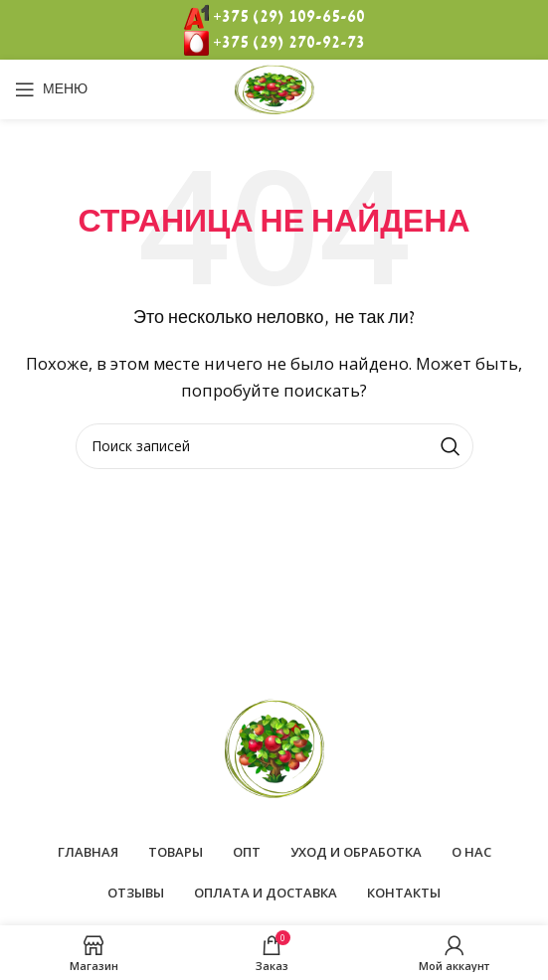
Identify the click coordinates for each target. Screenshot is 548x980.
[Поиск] (274, 446)
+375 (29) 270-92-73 (289, 43)
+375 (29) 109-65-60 (289, 17)
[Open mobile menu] (51, 89)
